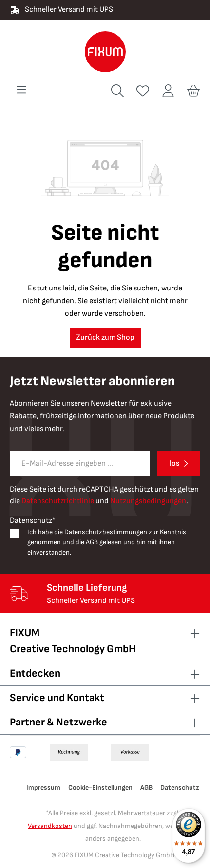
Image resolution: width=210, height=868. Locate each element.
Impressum (43, 788)
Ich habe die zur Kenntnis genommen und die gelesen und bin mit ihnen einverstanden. (107, 542)
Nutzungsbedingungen (148, 501)
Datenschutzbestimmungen (106, 532)
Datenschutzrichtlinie (58, 501)
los (174, 464)
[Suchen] (117, 91)
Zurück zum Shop (105, 338)
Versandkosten (50, 826)
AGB (92, 542)
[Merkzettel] (143, 91)
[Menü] (21, 90)
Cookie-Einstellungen (100, 788)
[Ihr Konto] (168, 91)
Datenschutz (180, 788)
